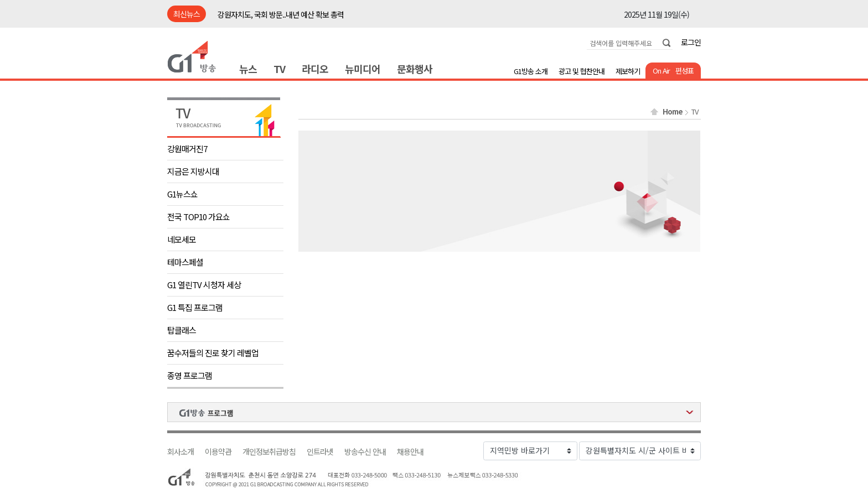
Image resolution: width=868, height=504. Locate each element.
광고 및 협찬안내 (582, 71)
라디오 (315, 69)
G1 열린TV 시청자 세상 (204, 285)
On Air (661, 71)
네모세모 (182, 239)
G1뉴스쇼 (182, 194)
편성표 (684, 71)
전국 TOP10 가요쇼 (198, 217)
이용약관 (218, 452)
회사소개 (180, 452)
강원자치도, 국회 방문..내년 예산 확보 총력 (281, 14)
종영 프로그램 (190, 375)
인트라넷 (320, 452)
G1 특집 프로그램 (195, 307)
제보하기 (628, 71)
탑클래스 (182, 330)
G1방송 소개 (531, 71)
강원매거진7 (187, 149)
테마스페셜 (185, 262)
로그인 (691, 42)
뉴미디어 (363, 69)
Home (673, 112)
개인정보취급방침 (269, 452)
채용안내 (410, 452)
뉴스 (248, 69)
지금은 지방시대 (193, 171)
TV (279, 69)
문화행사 (415, 69)
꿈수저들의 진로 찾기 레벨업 (213, 353)
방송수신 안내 (365, 452)
